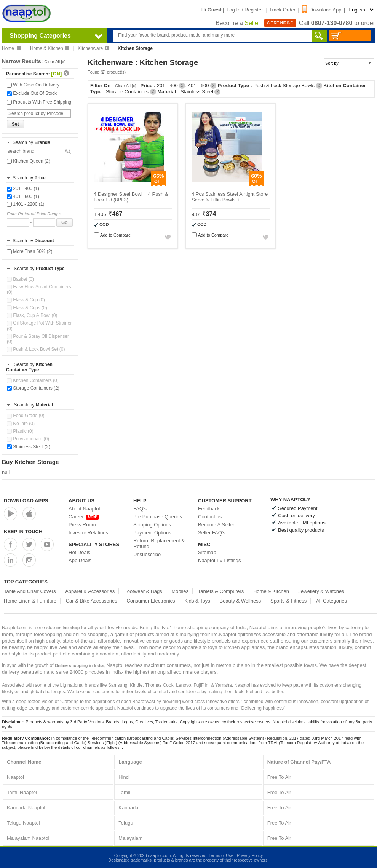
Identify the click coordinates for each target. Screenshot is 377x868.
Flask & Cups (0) (27, 308)
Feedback (209, 509)
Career (84, 517)
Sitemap (207, 552)
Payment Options (152, 533)
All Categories (331, 601)
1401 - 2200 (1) (26, 204)
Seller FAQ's (212, 533)
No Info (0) (21, 424)
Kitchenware (93, 48)
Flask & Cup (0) (26, 300)
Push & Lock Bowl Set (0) (36, 349)
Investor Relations (88, 533)
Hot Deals (79, 552)
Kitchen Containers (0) (33, 380)
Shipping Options (152, 525)
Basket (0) (20, 279)
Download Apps (26, 501)
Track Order (282, 10)
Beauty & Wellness (240, 601)
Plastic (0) (20, 431)
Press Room (82, 525)
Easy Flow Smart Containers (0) (39, 289)
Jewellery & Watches (321, 591)
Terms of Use (221, 855)
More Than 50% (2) (30, 251)
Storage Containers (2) (33, 388)
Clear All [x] (55, 62)
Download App (322, 10)
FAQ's (140, 509)
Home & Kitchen (50, 48)
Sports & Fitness (288, 601)
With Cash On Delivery (33, 85)
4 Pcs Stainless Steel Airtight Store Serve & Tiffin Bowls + (230, 197)
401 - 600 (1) (23, 197)
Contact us (210, 517)
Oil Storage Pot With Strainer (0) (39, 326)
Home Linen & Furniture (30, 601)
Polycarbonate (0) (28, 439)
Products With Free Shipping (39, 102)
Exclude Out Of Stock (32, 93)
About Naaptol (84, 509)
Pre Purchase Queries (158, 517)
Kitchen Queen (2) (29, 161)
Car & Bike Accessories (92, 601)
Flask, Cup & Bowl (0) (32, 315)
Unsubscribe (147, 554)
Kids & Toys (197, 601)
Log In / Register (245, 10)
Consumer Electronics (151, 601)
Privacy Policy (250, 855)
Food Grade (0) (26, 416)
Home (11, 48)
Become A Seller (216, 525)
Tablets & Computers (221, 591)
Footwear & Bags (143, 591)
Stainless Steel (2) (29, 447)
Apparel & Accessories (90, 591)
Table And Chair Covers (30, 591)
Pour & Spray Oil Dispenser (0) (38, 339)
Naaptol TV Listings (220, 560)
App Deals (80, 560)
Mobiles (180, 591)
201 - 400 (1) (23, 189)
